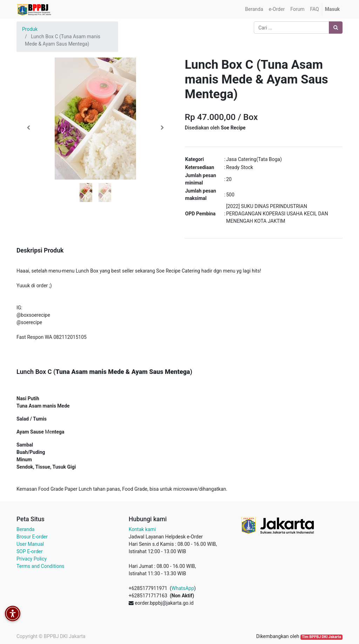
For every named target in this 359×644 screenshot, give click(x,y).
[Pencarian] (336, 28)
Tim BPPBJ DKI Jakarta (321, 637)
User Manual (30, 544)
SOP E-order (30, 551)
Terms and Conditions (40, 566)
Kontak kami (142, 529)
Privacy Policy (32, 559)
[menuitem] (254, 9)
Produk (30, 29)
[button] (28, 128)
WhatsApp (183, 588)
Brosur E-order (32, 537)
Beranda (25, 529)
